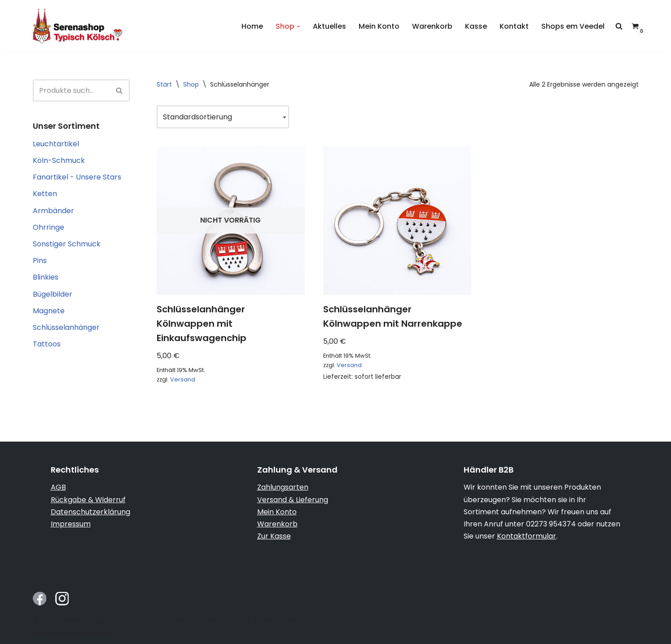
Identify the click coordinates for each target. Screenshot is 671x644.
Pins (40, 261)
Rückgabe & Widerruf (88, 500)
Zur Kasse (274, 536)
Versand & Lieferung (293, 500)
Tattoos (47, 344)
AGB (58, 487)
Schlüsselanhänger (66, 327)
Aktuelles (329, 26)
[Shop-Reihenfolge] (223, 117)
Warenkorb (432, 26)
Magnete (49, 311)
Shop (191, 84)
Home (252, 26)
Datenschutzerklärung (90, 512)
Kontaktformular (526, 536)
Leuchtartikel (56, 144)
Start (164, 84)
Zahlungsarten (283, 487)
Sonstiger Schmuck (67, 244)
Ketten (45, 194)
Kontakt (514, 26)
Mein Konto (379, 26)
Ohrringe (48, 227)
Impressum (71, 524)
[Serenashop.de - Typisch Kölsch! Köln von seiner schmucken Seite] (78, 26)
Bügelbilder (53, 294)
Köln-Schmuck (59, 160)
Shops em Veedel (573, 26)
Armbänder (53, 211)
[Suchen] (71, 90)
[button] (298, 26)
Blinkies (46, 277)
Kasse (476, 26)
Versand (183, 379)
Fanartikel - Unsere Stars (77, 177)
